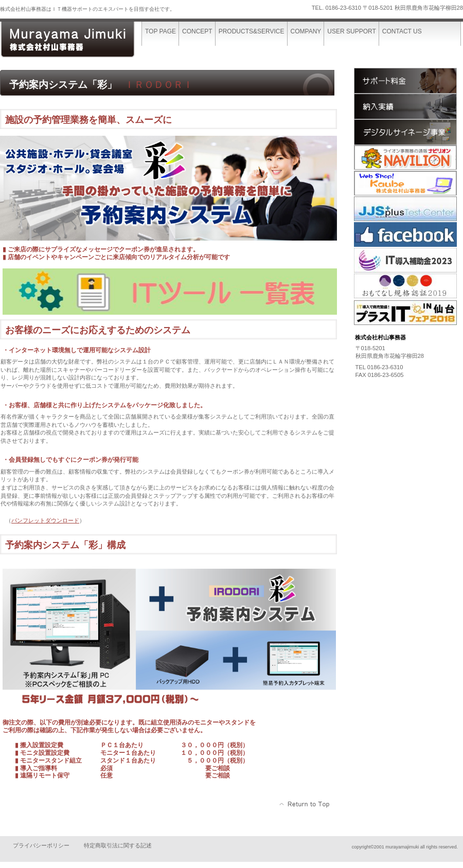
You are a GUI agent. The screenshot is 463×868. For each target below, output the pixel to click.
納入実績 (405, 106)
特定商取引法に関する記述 (118, 845)
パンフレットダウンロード (45, 520)
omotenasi (405, 286)
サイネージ (405, 132)
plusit (405, 313)
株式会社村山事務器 (77, 40)
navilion (405, 158)
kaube (405, 184)
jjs (405, 209)
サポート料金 (405, 81)
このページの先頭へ (305, 804)
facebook (405, 235)
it (405, 261)
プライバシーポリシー (41, 845)
